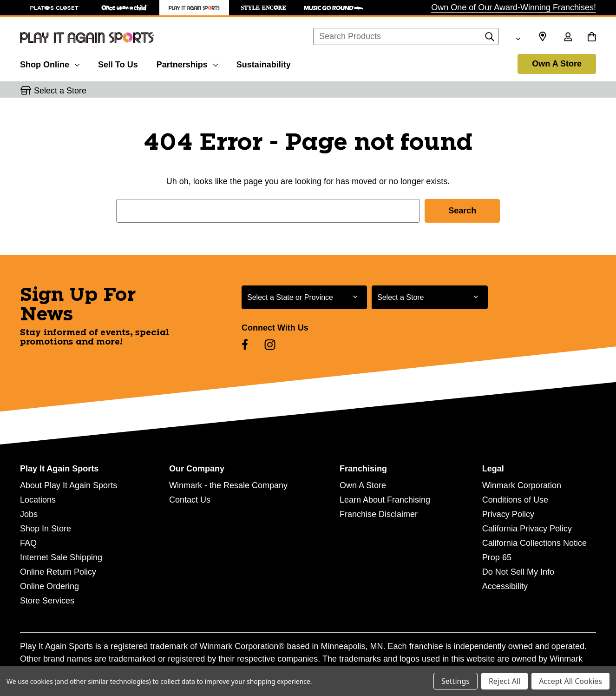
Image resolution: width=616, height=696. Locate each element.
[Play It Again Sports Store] (194, 8)
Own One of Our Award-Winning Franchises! (514, 7)
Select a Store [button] (60, 91)
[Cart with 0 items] (592, 38)
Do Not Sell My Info (518, 572)
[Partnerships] (187, 63)
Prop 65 (497, 557)
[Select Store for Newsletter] (430, 297)
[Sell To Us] (118, 63)
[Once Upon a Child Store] (125, 8)
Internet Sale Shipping (61, 557)
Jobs (29, 514)
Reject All (505, 681)
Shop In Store (46, 529)
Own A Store (557, 64)
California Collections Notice (534, 543)
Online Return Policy (58, 572)
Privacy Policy (508, 514)
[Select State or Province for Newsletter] (304, 297)
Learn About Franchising (385, 500)
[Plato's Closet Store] (55, 8)
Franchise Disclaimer (379, 514)
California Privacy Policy (527, 529)
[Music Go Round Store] (334, 8)
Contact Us (190, 500)
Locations (38, 500)
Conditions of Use (515, 500)
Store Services (47, 601)
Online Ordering (49, 586)
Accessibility (505, 586)
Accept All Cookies (570, 681)
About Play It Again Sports (69, 485)
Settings (455, 681)
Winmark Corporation (522, 485)
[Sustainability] (264, 63)
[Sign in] (568, 38)
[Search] (490, 39)
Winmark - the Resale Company (228, 485)
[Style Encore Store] (264, 8)
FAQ (28, 543)
